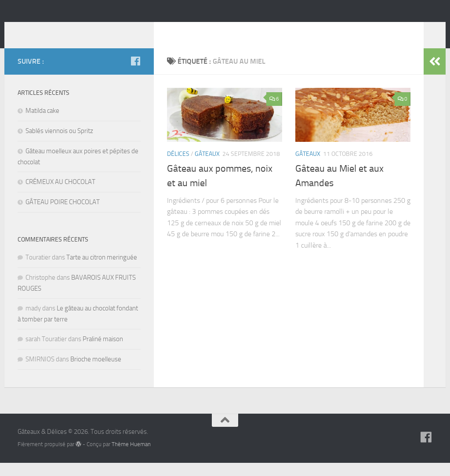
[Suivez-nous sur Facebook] (135, 74)
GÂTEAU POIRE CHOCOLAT (63, 215)
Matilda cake (42, 124)
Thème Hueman (131, 457)
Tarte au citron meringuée (102, 270)
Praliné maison (103, 352)
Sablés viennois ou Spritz (59, 144)
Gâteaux (207, 167)
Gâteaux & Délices (87, 30)
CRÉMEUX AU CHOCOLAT (60, 195)
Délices (178, 167)
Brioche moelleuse (96, 372)
